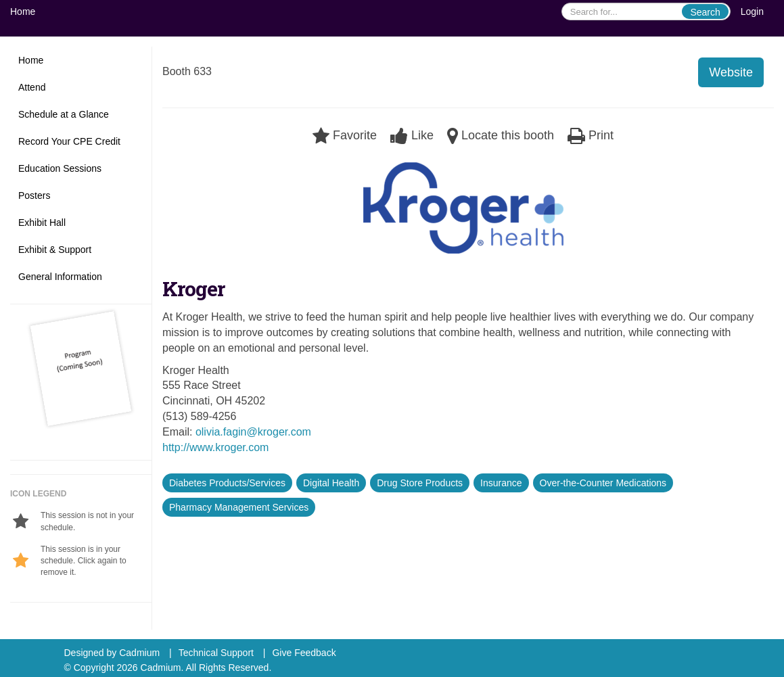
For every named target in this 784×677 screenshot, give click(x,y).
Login (752, 11)
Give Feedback (304, 653)
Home (23, 11)
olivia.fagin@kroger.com (253, 432)
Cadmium (139, 653)
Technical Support (216, 653)
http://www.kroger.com (215, 447)
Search (705, 12)
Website (731, 72)
